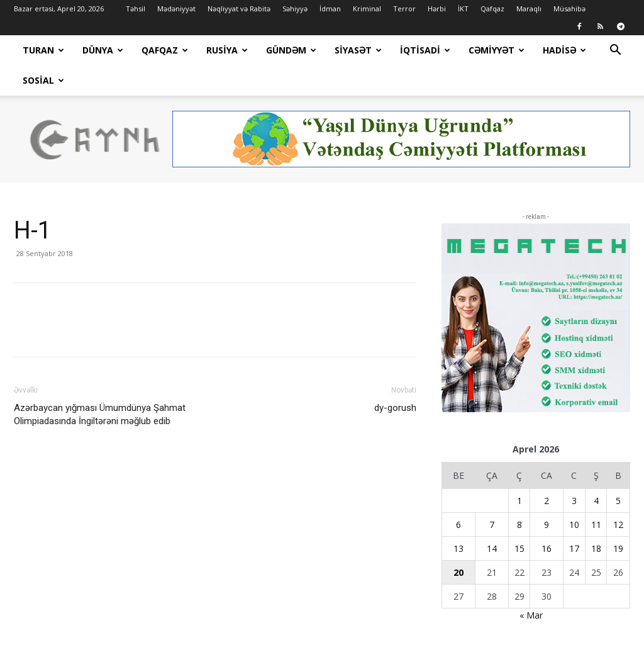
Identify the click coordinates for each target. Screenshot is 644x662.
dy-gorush (395, 378)
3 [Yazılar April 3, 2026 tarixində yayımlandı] (574, 470)
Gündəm (291, 50)
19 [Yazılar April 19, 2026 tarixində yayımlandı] (618, 518)
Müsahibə (569, 8)
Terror (404, 8)
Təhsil (136, 8)
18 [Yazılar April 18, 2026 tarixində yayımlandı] (596, 518)
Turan (43, 50)
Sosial (43, 80)
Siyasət (358, 50)
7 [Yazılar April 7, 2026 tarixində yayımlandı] (492, 494)
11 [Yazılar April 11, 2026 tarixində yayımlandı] (596, 494)
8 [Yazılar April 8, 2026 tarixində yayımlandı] (519, 494)
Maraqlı (529, 8)
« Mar (531, 585)
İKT (463, 8)
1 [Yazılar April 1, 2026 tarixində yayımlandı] (519, 470)
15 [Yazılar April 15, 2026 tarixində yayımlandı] (519, 518)
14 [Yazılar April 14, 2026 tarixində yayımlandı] (492, 518)
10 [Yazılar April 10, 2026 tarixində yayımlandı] (574, 494)
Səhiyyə (295, 8)
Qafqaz (492, 8)
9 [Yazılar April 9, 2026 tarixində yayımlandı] (547, 494)
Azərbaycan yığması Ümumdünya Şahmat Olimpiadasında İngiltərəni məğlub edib (100, 384)
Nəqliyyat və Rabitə (239, 8)
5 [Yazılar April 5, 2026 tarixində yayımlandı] (618, 470)
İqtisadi (425, 50)
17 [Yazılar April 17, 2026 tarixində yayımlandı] (574, 518)
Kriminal (367, 8)
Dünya (103, 50)
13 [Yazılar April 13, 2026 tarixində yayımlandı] (458, 518)
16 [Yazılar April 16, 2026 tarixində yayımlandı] (547, 518)
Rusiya (227, 50)
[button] (615, 51)
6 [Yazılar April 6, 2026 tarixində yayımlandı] (458, 494)
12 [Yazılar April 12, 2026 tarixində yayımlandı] (618, 494)
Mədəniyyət (176, 8)
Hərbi (437, 8)
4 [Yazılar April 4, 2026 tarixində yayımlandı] (596, 470)
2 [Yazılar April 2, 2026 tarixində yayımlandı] (547, 470)
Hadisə (564, 50)
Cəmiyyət (497, 50)
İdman (330, 8)
